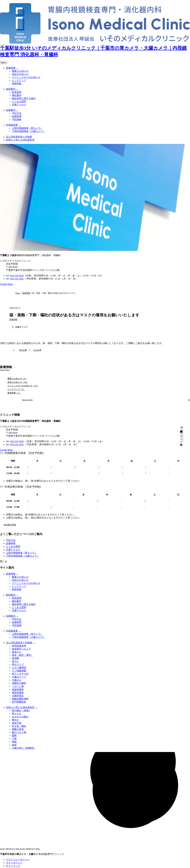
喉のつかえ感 (19, 732)
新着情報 (11, 68)
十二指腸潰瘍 (19, 671)
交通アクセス (19, 105)
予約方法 (17, 113)
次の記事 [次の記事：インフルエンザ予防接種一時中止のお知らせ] (37, 350)
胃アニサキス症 (20, 674)
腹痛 (14, 735)
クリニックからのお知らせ (26, 77)
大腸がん (17, 680)
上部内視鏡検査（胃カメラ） (27, 128)
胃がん (15, 661)
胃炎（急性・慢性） (23, 655)
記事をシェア (22, 327)
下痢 (14, 739)
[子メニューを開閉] (17, 69)
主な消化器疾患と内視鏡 (19, 137)
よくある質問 (19, 102)
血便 (14, 745)
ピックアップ (19, 80)
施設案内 (17, 95)
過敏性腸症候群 (20, 699)
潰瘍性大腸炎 (19, 683)
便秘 (14, 742)
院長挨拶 (17, 92)
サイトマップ (13, 866)
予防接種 (17, 119)
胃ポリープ (18, 664)
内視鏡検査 (12, 125)
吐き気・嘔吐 (19, 726)
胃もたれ (17, 714)
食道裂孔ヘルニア (21, 649)
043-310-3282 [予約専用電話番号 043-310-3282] (17, 279)
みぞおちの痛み (20, 717)
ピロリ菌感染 (19, 668)
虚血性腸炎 (18, 689)
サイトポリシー (14, 863)
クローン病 (18, 686)
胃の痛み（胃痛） (21, 710)
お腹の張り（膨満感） (24, 748)
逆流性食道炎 (19, 646)
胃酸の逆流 (18, 729)
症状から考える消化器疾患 (20, 140)
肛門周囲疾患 (19, 702)
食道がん (17, 652)
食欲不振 (17, 723)
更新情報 (17, 84)
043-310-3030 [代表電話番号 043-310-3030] (17, 276)
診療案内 (11, 110)
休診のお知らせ (20, 74)
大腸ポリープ (19, 677)
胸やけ (15, 720)
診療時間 (17, 116)
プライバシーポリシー (18, 860)
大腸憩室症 (18, 696)
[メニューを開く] (4, 63)
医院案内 (11, 89)
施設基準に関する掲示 (24, 98)
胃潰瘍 (15, 658)
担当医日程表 (10, 525)
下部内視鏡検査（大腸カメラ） (28, 131)
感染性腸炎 (18, 693)
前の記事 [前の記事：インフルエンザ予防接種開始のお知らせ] (23, 350)
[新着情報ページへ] (24, 400)
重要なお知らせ (20, 71)
